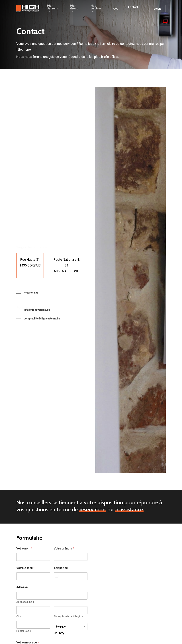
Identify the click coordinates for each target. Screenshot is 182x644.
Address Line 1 (25, 602)
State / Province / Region (68, 616)
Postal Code (24, 631)
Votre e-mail (25, 568)
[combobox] (71, 627)
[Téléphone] (71, 576)
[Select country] (58, 576)
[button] (27, 293)
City (19, 616)
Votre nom (24, 548)
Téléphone (61, 568)
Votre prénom (64, 548)
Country (59, 633)
